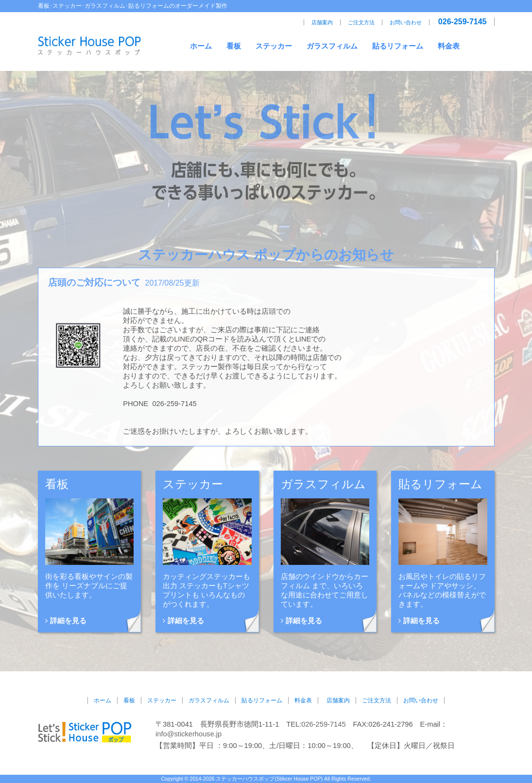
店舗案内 (322, 22)
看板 (234, 46)
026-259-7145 (463, 22)
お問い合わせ (406, 22)
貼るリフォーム (398, 46)
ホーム (201, 46)
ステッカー (274, 46)
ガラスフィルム (332, 46)
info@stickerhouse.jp (189, 734)
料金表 (449, 46)
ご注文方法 (361, 22)
